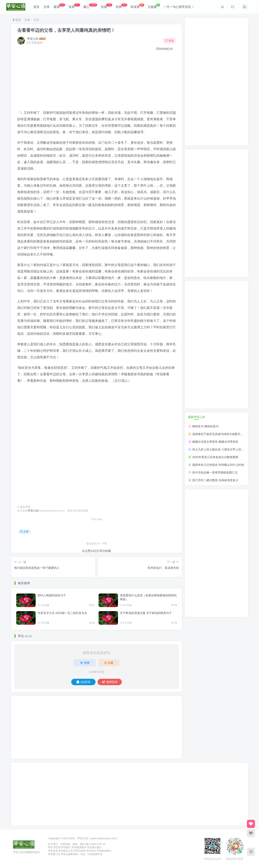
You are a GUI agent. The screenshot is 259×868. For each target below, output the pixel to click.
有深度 (137, 6)
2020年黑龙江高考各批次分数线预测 (215, 457)
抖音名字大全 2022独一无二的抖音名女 (62, 613)
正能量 (154, 6)
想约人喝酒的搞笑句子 (52, 595)
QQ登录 (83, 682)
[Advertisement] (97, 81)
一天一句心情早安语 (179, 7)
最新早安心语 (196, 417)
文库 (47, 7)
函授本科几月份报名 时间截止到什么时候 (218, 465)
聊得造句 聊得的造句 (205, 426)
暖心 (90, 6)
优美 (74, 6)
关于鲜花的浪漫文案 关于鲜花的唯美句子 (146, 613)
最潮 (59, 6)
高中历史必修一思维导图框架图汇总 (215, 472)
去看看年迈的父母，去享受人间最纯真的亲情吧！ (66, 30)
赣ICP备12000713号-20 (93, 844)
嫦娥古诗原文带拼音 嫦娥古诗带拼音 (215, 442)
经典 (121, 6)
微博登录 (110, 682)
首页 (36, 7)
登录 (85, 663)
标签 (75, 844)
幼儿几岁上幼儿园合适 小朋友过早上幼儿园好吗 (222, 449)
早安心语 (33, 39)
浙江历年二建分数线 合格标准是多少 (215, 480)
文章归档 (65, 844)
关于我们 (53, 844)
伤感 (106, 6)
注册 (109, 663)
